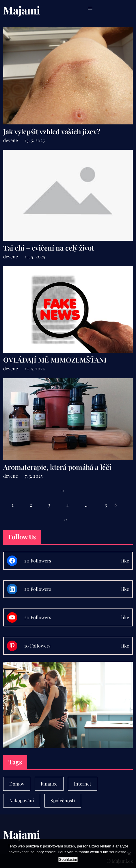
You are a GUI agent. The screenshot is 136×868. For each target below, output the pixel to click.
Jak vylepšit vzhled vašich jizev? (52, 132)
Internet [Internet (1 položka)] (83, 784)
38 (114, 505)
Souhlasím (68, 859)
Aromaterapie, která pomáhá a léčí (57, 467)
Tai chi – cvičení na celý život (49, 248)
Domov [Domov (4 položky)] (17, 784)
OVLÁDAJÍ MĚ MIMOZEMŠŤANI (55, 360)
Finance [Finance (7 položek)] (49, 784)
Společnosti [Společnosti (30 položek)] (63, 800)
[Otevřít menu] (90, 8)
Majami (22, 10)
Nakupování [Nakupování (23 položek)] (22, 800)
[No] (129, 854)
